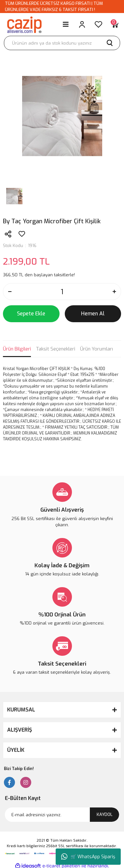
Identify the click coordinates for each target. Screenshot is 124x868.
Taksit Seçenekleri (55, 349)
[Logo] (24, 24)
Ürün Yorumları (96, 349)
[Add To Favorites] (22, 234)
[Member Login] (82, 24)
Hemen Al (93, 314)
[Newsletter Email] (62, 815)
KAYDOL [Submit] (105, 814)
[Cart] (115, 24)
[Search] (62, 43)
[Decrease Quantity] (10, 292)
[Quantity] (62, 292)
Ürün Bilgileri (17, 349)
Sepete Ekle (31, 314)
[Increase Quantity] (114, 292)
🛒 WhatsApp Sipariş (88, 857)
